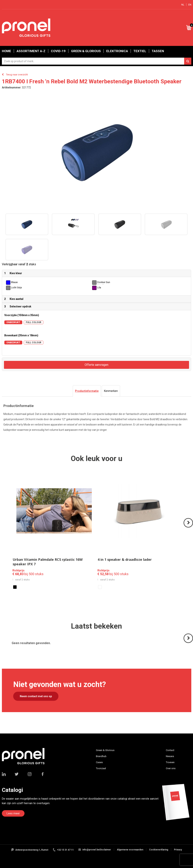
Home (7, 51)
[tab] (87, 391)
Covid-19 (58, 51)
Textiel (140, 51)
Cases (99, 762)
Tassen (158, 51)
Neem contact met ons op (36, 696)
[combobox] (97, 61)
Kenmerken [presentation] (111, 391)
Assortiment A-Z (31, 51)
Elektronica (117, 51)
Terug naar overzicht (17, 75)
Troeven (170, 762)
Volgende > (189, 527)
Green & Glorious (86, 51)
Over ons (171, 768)
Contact (170, 750)
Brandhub (101, 756)
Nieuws (170, 756)
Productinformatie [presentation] (87, 391)
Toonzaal (101, 768)
